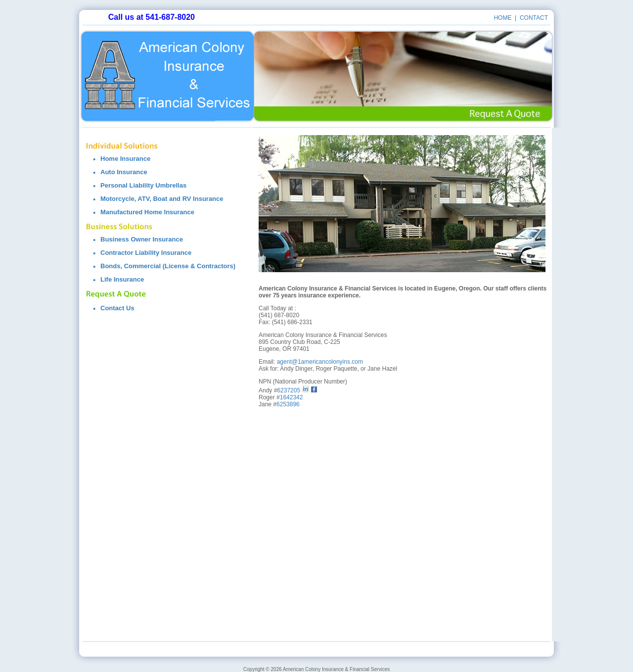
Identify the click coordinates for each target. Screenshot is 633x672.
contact (534, 18)
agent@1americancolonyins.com (320, 362)
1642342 (292, 397)
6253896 (288, 404)
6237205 (289, 390)
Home (502, 18)
